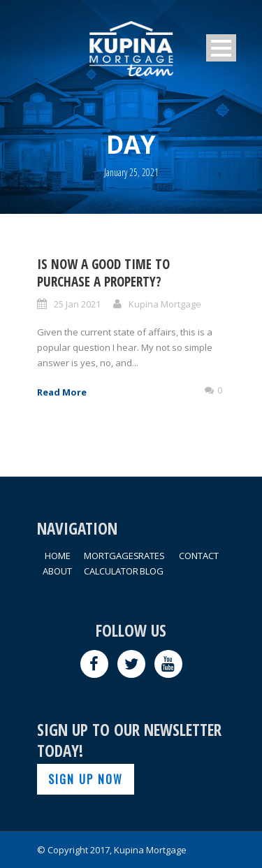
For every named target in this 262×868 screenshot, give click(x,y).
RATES (152, 556)
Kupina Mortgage (165, 304)
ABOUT (57, 571)
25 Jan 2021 (77, 304)
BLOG (152, 571)
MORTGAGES (111, 556)
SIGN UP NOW (86, 779)
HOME (58, 556)
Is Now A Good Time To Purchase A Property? (103, 273)
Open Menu (221, 48)
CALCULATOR (111, 571)
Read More (62, 392)
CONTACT (199, 556)
